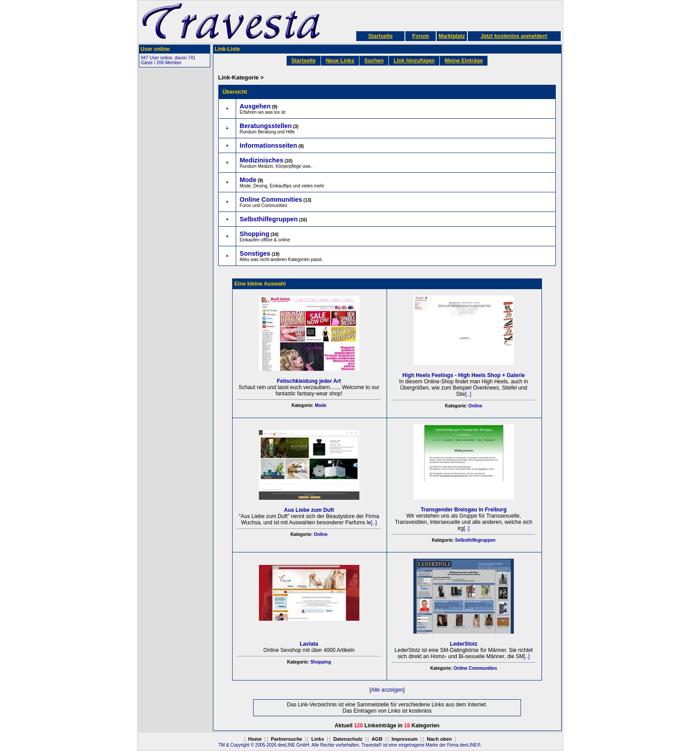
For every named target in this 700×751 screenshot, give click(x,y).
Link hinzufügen (414, 61)
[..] (468, 394)
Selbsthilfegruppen (475, 540)
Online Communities (475, 668)
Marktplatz (452, 36)
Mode (321, 405)
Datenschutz (348, 739)
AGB (377, 739)
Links (318, 739)
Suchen (374, 61)
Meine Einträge (464, 61)
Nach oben (439, 739)
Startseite (381, 36)
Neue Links (340, 61)
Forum (420, 36)
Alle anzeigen (387, 690)
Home (255, 739)
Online (475, 406)
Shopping (321, 662)
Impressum (405, 739)
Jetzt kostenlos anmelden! (514, 36)
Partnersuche (287, 739)
